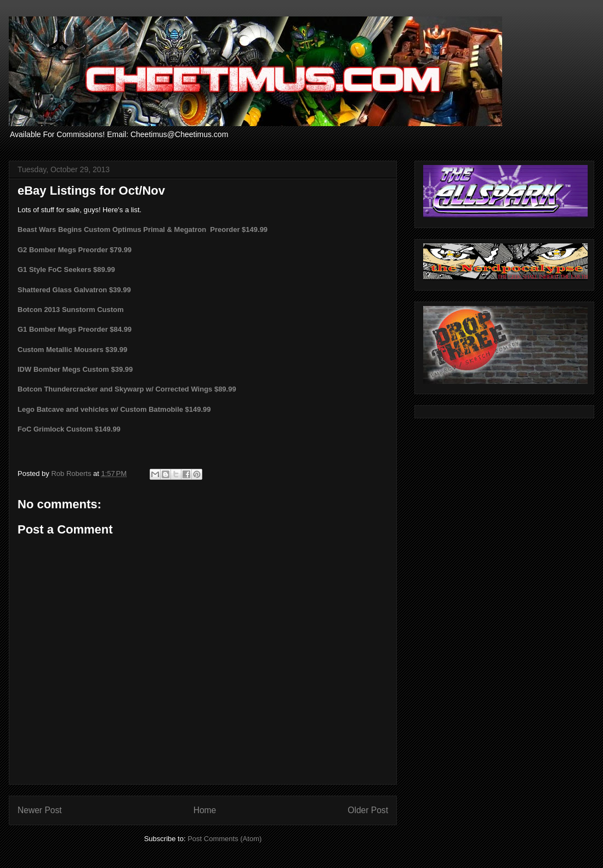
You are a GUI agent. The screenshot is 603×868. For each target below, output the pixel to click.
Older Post (368, 810)
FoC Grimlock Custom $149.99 (69, 429)
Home (205, 810)
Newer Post (40, 810)
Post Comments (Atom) (224, 839)
